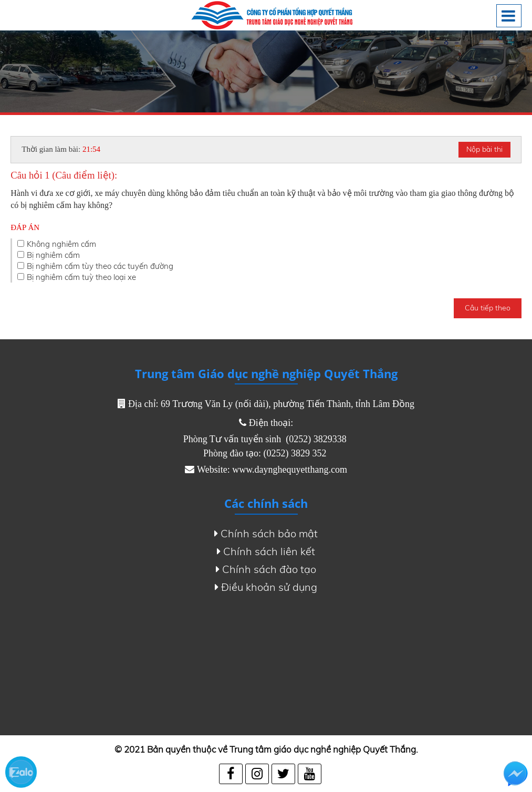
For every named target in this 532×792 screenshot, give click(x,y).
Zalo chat (21, 772)
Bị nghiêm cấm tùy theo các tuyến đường (100, 266)
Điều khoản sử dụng (266, 587)
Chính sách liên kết (266, 551)
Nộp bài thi (484, 149)
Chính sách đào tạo (266, 569)
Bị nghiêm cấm (53, 255)
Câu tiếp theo (488, 308)
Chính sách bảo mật (266, 534)
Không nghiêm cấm (61, 244)
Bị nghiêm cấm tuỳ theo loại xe (81, 277)
